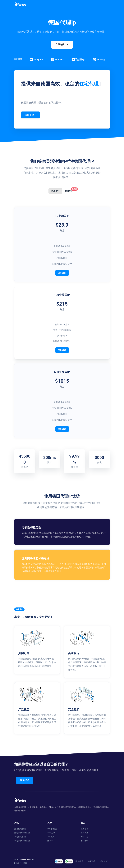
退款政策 (104, 861)
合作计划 (85, 837)
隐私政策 (79, 861)
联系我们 (25, 780)
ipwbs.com (26, 860)
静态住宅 (55, 191)
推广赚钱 (85, 841)
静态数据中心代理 (22, 833)
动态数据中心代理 (22, 841)
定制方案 (85, 833)
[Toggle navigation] (106, 4)
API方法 (51, 837)
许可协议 (92, 861)
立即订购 (62, 273)
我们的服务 (52, 829)
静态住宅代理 (20, 829)
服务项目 (85, 829)
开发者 (50, 841)
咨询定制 (51, 833)
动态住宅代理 (20, 837)
